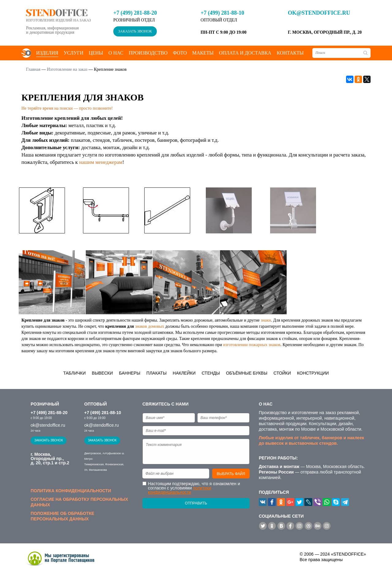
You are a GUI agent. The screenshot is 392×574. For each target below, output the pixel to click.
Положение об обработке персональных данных (62, 516)
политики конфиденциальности (179, 490)
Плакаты (156, 373)
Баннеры (130, 373)
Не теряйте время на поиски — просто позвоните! (67, 108)
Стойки (282, 373)
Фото (180, 53)
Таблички (74, 373)
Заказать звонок (135, 31)
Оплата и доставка (245, 53)
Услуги (74, 53)
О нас (116, 53)
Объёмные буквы (247, 373)
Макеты (203, 53)
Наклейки (184, 373)
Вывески (102, 373)
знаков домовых (150, 326)
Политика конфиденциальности (71, 491)
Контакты (290, 53)
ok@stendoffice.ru (319, 13)
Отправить (196, 503)
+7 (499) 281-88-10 (222, 13)
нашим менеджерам (101, 162)
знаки (266, 320)
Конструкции (313, 373)
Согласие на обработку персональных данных (79, 502)
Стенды (211, 373)
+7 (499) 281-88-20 (135, 13)
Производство (148, 53)
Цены (96, 53)
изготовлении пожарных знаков (252, 345)
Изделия (47, 53)
